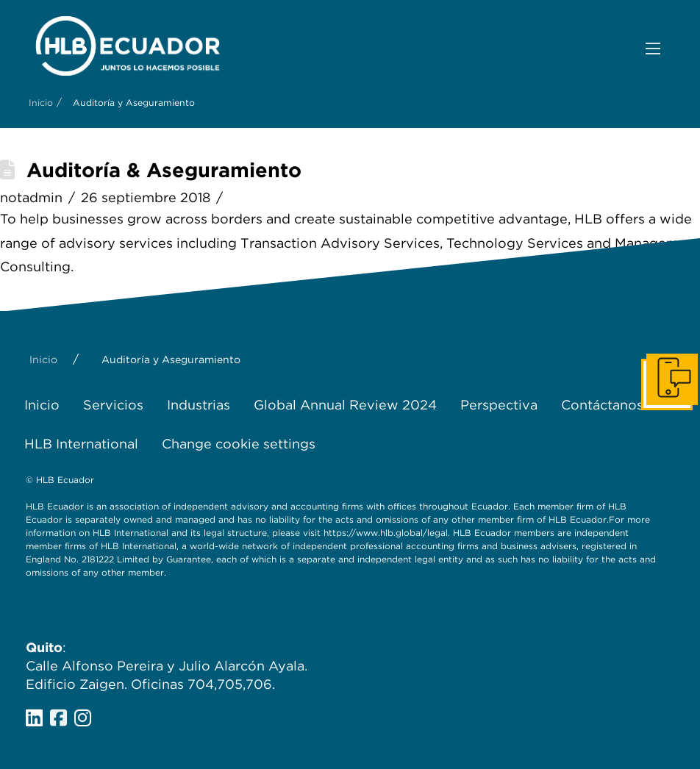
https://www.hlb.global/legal (386, 533)
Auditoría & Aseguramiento (164, 170)
